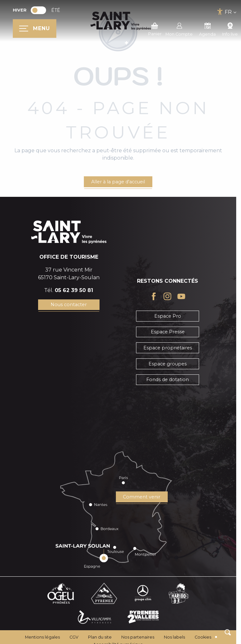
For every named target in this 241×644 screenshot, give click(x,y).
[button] (228, 632)
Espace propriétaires (168, 348)
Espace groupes (168, 364)
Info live (230, 29)
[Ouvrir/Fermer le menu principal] (35, 29)
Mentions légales (42, 637)
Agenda (207, 29)
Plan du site (100, 637)
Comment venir (142, 497)
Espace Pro (168, 316)
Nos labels (174, 637)
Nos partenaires (138, 637)
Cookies (203, 637)
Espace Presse (168, 332)
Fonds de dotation (168, 380)
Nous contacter (69, 305)
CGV (74, 637)
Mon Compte (179, 29)
